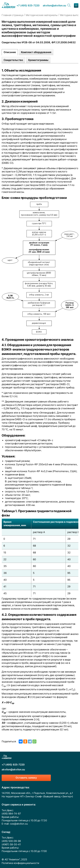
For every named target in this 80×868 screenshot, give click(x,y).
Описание (10, 52)
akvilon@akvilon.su (54, 6)
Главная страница (12, 15)
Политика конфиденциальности (20, 863)
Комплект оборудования (36, 52)
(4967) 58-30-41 (11, 844)
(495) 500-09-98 (11, 841)
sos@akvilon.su (19, 824)
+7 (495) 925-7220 (28, 6)
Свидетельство (13, 60)
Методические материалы (42, 15)
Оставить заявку (26, 778)
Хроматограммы (38, 60)
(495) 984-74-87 (11, 814)
